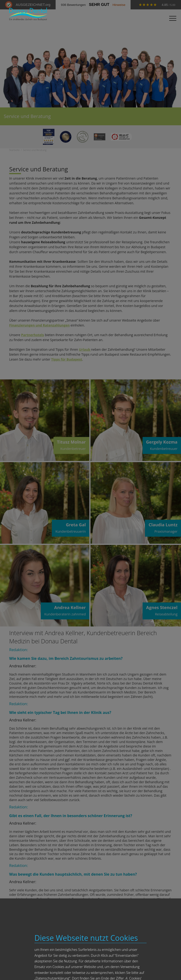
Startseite (14, 150)
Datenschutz (128, 969)
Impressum (112, 969)
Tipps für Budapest (67, 359)
